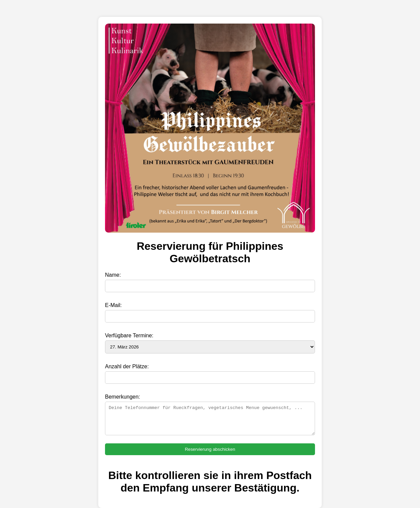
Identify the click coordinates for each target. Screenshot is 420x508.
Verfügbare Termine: (129, 335)
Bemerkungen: (123, 397)
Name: (113, 275)
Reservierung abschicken (210, 449)
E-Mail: (113, 305)
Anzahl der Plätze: (127, 366)
